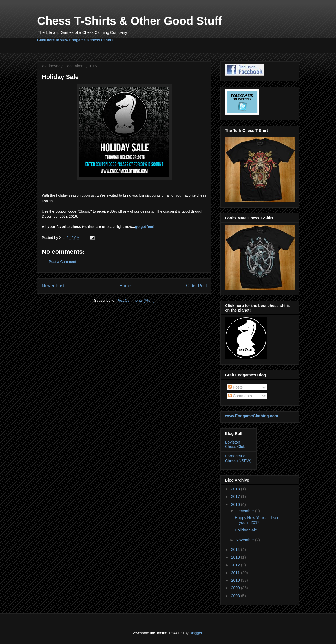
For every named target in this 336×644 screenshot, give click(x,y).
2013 (236, 557)
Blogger (196, 633)
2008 (236, 596)
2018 (236, 489)
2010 (236, 580)
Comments (240, 396)
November (245, 540)
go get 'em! (145, 227)
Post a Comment (62, 262)
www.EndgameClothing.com (252, 416)
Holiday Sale (246, 530)
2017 (236, 497)
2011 (236, 573)
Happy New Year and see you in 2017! (257, 520)
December (245, 511)
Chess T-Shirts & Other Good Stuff (130, 21)
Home (125, 286)
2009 (236, 588)
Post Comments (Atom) (135, 300)
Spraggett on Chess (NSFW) (238, 458)
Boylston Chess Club (235, 445)
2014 (236, 550)
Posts (236, 387)
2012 (236, 565)
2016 (236, 504)
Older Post (196, 286)
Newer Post (53, 286)
